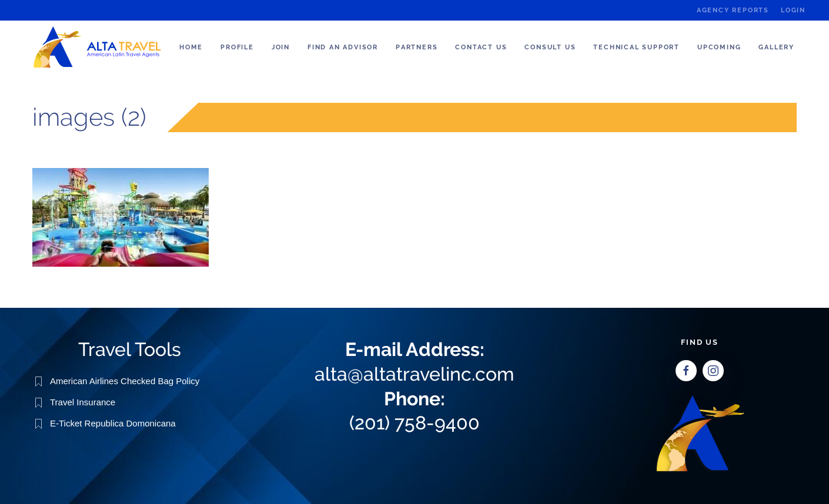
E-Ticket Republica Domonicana (113, 423)
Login (793, 10)
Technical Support (636, 47)
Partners (417, 47)
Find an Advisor (343, 47)
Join (281, 47)
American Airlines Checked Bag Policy (125, 380)
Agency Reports (733, 10)
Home (191, 47)
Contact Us (481, 47)
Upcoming (719, 47)
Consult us (550, 47)
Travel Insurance (83, 401)
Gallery (776, 47)
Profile (237, 47)
